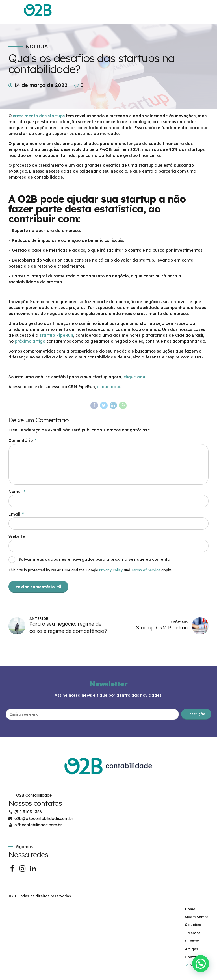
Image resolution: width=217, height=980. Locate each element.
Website (17, 539)
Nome (17, 493)
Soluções (193, 928)
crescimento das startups (39, 116)
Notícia (37, 47)
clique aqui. (110, 387)
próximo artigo (30, 341)
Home (190, 912)
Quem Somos (197, 920)
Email (16, 516)
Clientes (192, 944)
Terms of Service (146, 572)
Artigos (192, 952)
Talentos (193, 936)
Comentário (22, 441)
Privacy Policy (111, 572)
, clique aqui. (134, 377)
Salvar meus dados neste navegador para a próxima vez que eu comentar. (95, 562)
